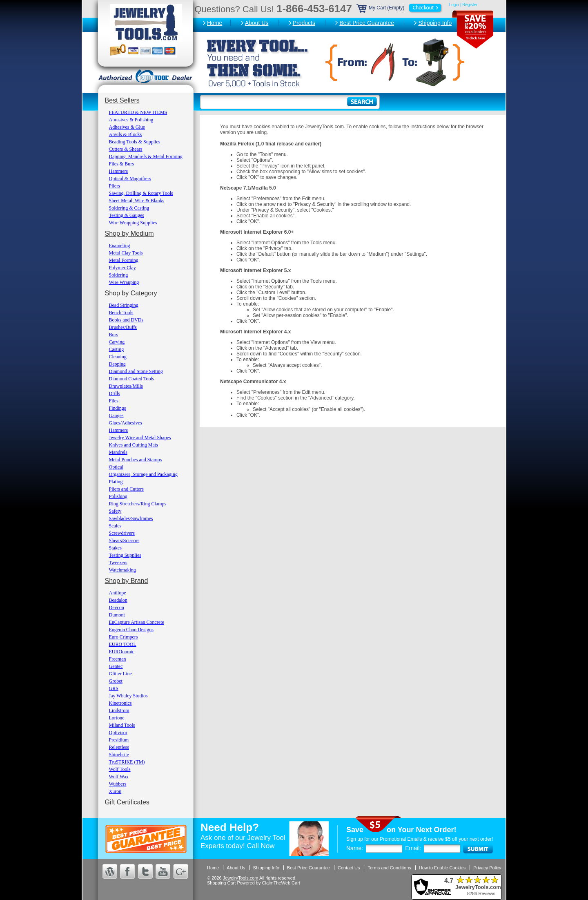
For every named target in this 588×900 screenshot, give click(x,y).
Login (454, 5)
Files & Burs (121, 164)
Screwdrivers (122, 533)
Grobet (116, 681)
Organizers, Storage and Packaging (143, 474)
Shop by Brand (127, 581)
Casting (117, 349)
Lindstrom (119, 710)
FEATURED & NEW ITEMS (138, 112)
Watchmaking (122, 570)
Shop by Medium (129, 233)
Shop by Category (131, 293)
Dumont (117, 615)
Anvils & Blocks (126, 134)
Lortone (117, 718)
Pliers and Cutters (126, 489)
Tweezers (118, 563)
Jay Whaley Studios (128, 696)
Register (470, 5)
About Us (257, 23)
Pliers (115, 186)
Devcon (117, 607)
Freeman (118, 659)
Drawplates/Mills (126, 386)
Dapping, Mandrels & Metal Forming (146, 156)
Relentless (119, 747)
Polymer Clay (122, 268)
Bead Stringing (124, 305)
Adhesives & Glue (127, 127)
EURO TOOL (123, 644)
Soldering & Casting (129, 208)
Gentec (116, 666)
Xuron (115, 791)
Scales (115, 526)
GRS (114, 688)
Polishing (118, 496)
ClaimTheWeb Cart (281, 883)
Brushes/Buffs (123, 327)
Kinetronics (120, 703)
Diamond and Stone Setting (136, 371)
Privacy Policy (487, 868)
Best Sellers (122, 100)
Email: (413, 848)
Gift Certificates (127, 802)
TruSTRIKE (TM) (127, 762)
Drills (115, 393)
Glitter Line (120, 674)
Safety (115, 511)
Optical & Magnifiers (130, 179)
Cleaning (118, 357)
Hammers (119, 171)
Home (215, 23)
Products (304, 23)
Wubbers (118, 784)
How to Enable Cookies (442, 868)
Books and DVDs (126, 320)
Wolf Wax (119, 777)
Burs (114, 335)
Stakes (115, 548)
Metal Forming (124, 260)
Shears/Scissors (124, 540)
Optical (116, 467)
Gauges (116, 415)
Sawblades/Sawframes (131, 518)
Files (114, 401)
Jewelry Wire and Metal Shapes (140, 438)
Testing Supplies (125, 555)
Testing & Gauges (127, 215)
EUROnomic (122, 652)
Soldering (119, 275)
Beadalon (118, 600)
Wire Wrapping (124, 282)
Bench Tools (121, 313)
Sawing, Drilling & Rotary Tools (141, 193)
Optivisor (118, 733)
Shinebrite (119, 755)
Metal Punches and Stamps (136, 460)
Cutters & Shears (126, 149)
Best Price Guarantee (367, 23)
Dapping (117, 364)
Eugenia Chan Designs (131, 630)
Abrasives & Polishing (131, 120)
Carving (117, 342)
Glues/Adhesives (126, 423)
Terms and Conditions (389, 868)
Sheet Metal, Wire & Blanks (137, 201)
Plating (116, 482)
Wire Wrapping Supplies (133, 223)
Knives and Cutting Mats (134, 445)
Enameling (120, 246)
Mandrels (118, 452)
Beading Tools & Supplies (135, 142)
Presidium (119, 740)
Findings (118, 408)
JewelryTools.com (241, 878)
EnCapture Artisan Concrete (137, 622)
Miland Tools (122, 725)
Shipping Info (435, 23)
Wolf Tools (120, 769)
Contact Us (349, 868)
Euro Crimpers (124, 637)
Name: (355, 848)
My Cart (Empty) (400, 8)
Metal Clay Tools (126, 253)
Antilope (118, 593)
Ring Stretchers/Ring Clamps (138, 504)
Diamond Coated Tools (132, 379)
